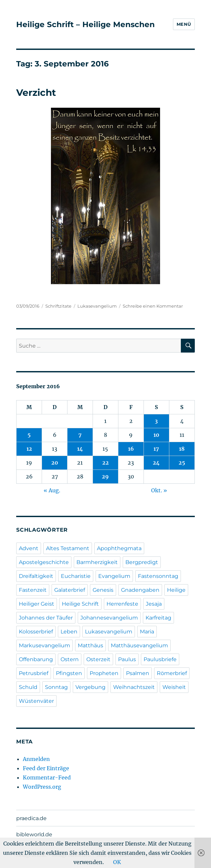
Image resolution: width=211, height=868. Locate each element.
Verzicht (36, 93)
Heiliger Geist (37, 604)
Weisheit (174, 687)
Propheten (104, 673)
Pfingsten (69, 673)
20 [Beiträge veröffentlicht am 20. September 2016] (55, 463)
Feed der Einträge (46, 768)
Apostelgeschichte (44, 562)
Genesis (103, 590)
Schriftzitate (58, 306)
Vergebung (90, 687)
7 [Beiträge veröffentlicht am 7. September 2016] (80, 435)
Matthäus (90, 645)
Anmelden (36, 759)
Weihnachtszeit (134, 687)
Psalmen (138, 673)
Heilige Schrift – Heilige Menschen (85, 24)
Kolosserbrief (36, 632)
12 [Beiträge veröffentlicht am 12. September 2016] (29, 449)
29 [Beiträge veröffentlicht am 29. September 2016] (105, 476)
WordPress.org (42, 787)
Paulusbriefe (160, 659)
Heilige (176, 590)
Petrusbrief (34, 673)
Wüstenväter (36, 701)
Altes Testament (68, 548)
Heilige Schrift (80, 604)
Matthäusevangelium (139, 645)
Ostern (70, 659)
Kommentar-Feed (47, 777)
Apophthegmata (119, 548)
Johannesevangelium (109, 618)
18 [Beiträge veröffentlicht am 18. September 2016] (182, 449)
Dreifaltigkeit (36, 576)
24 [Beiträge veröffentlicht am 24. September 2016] (156, 463)
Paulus (127, 659)
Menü (184, 24)
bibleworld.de (34, 834)
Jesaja (154, 604)
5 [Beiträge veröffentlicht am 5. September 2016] (29, 435)
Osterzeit (98, 659)
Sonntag (56, 687)
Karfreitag (158, 618)
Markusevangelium (44, 645)
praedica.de (31, 818)
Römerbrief (172, 673)
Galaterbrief (70, 590)
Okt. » (159, 490)
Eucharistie (76, 576)
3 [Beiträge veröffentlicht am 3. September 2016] (156, 421)
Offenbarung (36, 659)
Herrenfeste (122, 604)
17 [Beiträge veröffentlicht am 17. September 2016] (156, 449)
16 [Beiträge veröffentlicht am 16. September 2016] (131, 449)
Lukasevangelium (97, 306)
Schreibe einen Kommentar (153, 306)
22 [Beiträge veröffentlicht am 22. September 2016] (105, 463)
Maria (147, 632)
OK (117, 862)
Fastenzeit (33, 590)
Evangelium (114, 576)
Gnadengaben (140, 590)
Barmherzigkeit (97, 562)
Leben (69, 632)
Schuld (28, 687)
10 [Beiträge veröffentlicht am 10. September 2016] (156, 435)
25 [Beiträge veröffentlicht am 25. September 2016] (182, 463)
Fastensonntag (158, 576)
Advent (29, 548)
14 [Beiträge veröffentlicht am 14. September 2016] (80, 449)
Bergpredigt (142, 562)
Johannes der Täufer (46, 618)
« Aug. (52, 490)
